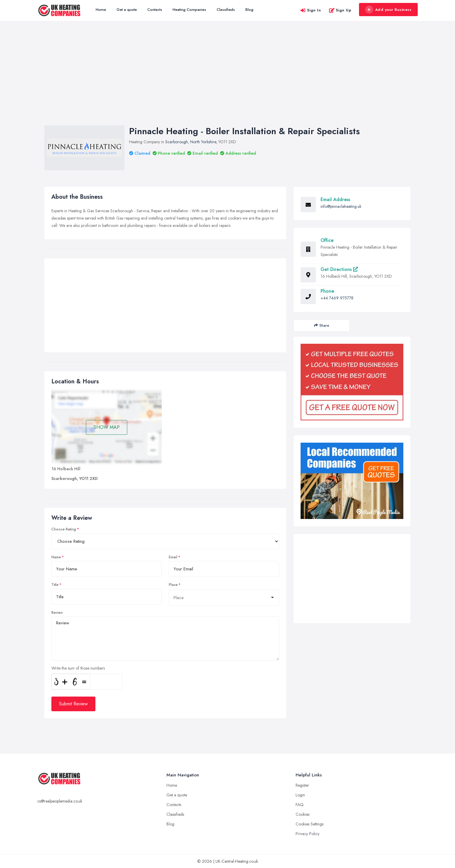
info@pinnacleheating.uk (341, 206)
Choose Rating (64, 529)
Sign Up (340, 10)
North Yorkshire (203, 142)
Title (55, 585)
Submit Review (73, 704)
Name (56, 557)
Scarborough (177, 142)
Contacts (155, 10)
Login (300, 795)
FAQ (300, 805)
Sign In (311, 10)
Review (57, 613)
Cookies (303, 814)
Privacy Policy (307, 834)
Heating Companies (189, 10)
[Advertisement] (227, 79)
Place (173, 585)
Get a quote (127, 10)
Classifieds (226, 10)
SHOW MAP (107, 427)
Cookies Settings (310, 824)
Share (322, 325)
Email (173, 557)
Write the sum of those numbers (78, 668)
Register (302, 785)
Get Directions (339, 269)
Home (101, 10)
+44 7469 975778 (337, 298)
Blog (249, 10)
